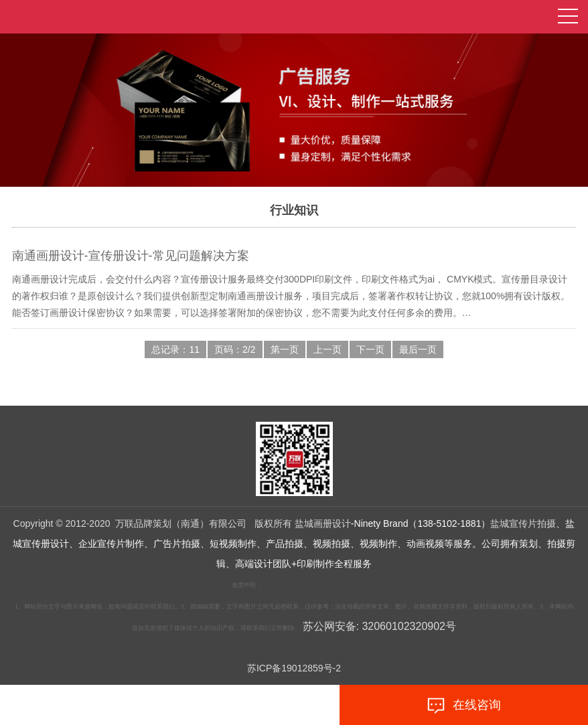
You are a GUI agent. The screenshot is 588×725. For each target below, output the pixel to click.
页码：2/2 (235, 349)
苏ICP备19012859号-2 (294, 668)
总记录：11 (175, 349)
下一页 (370, 349)
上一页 (327, 349)
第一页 (285, 349)
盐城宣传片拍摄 (523, 523)
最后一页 (418, 349)
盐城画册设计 (323, 523)
